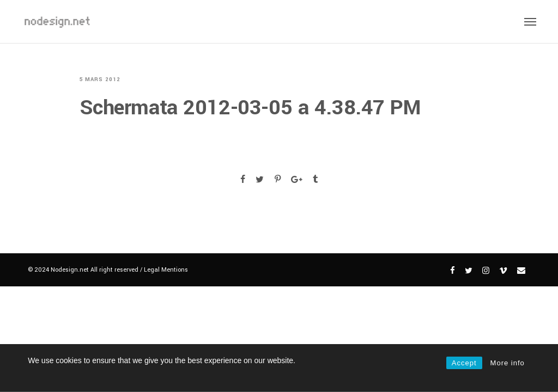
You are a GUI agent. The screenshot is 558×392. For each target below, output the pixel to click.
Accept (464, 363)
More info (508, 363)
